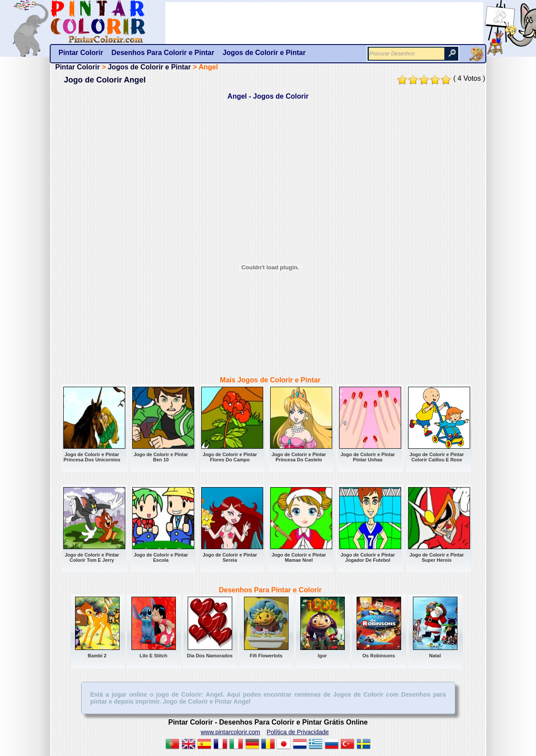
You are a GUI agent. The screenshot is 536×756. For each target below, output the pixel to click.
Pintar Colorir (108, 22)
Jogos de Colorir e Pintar (149, 67)
